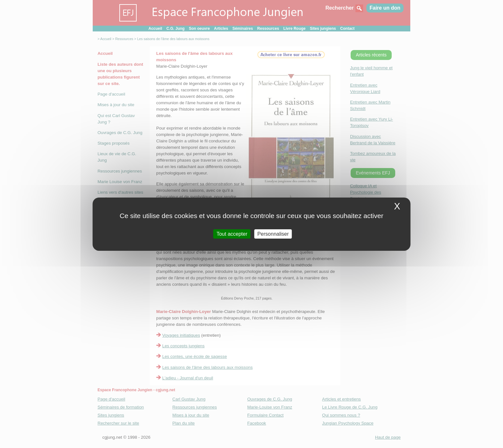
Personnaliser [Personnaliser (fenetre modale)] (273, 234)
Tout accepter (232, 234)
